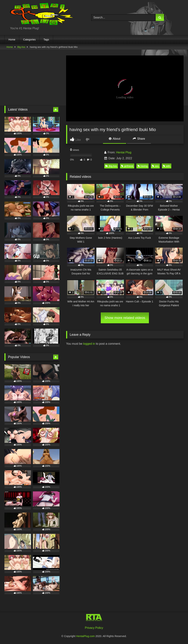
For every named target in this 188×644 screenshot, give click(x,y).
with (167, 166)
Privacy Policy (94, 628)
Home (12, 40)
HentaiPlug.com (86, 636)
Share (139, 139)
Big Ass (21, 47)
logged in (89, 344)
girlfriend (127, 166)
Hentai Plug (124, 152)
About (115, 139)
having (143, 166)
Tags (46, 40)
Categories (29, 40)
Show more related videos (125, 318)
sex (155, 166)
